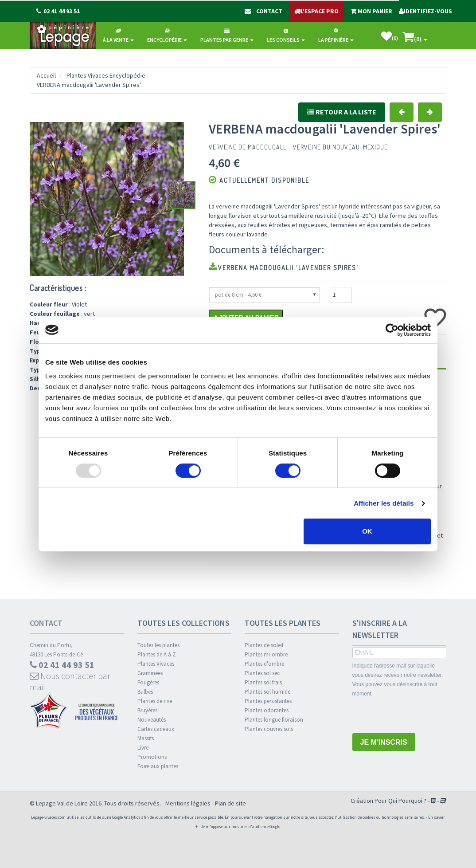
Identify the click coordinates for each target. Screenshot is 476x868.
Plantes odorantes (267, 710)
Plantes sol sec (262, 673)
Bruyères (147, 710)
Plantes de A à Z (157, 654)
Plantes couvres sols (269, 729)
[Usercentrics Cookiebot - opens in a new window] (392, 330)
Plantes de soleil (264, 645)
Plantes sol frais (263, 682)
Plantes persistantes (268, 701)
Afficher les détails (384, 503)
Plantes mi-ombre (266, 654)
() (390, 36)
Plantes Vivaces (156, 664)
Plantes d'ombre (264, 664)
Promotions (152, 757)
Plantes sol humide (267, 692)
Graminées (150, 673)
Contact (46, 623)
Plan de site (230, 803)
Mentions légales (188, 803)
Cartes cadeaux (156, 729)
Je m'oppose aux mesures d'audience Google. (241, 827)
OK (367, 531)
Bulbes (145, 692)
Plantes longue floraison (274, 720)
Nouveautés (152, 720)
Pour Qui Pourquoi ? (400, 801)
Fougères (148, 682)
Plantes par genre (227, 36)
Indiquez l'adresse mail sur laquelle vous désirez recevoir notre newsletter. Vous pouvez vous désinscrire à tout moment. (398, 680)
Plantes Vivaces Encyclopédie (106, 75)
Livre (143, 748)
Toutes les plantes (158, 645)
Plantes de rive (155, 701)
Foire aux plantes (158, 766)
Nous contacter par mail (70, 681)
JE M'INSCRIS (384, 742)
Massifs (146, 738)
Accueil (46, 75)
